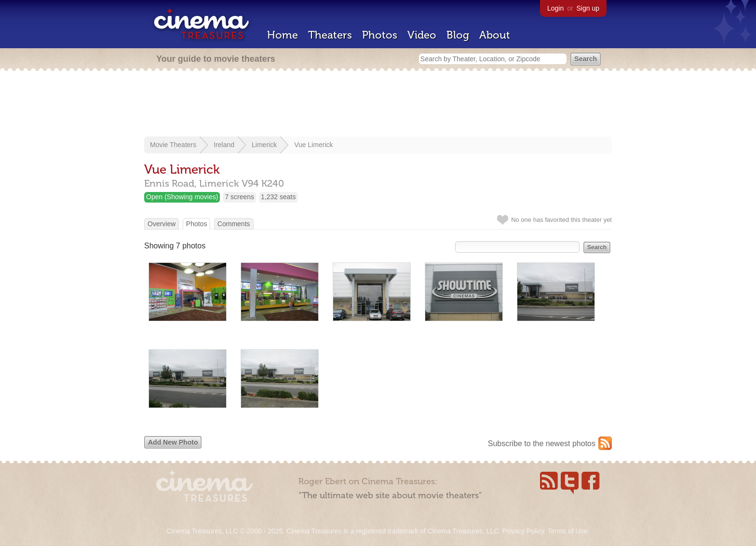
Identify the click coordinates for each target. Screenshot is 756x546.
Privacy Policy (523, 531)
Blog (458, 35)
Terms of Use (567, 531)
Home (283, 35)
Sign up (588, 8)
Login (555, 8)
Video (422, 35)
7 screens (239, 197)
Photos (380, 35)
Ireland (224, 145)
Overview (162, 224)
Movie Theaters (173, 145)
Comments (234, 224)
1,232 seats (278, 197)
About (495, 35)
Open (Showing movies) (182, 197)
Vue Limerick (313, 145)
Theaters (330, 35)
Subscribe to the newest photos (542, 444)
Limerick (264, 145)
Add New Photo (173, 442)
